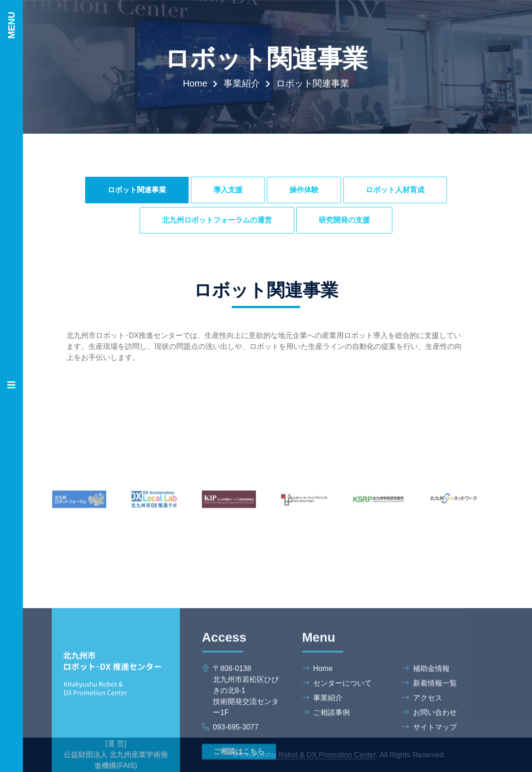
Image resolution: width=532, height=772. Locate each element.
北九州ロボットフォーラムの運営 (217, 220)
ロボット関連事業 (137, 190)
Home (195, 83)
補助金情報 (426, 754)
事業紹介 (242, 83)
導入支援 (228, 190)
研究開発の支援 (344, 220)
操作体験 (304, 190)
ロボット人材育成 (395, 190)
